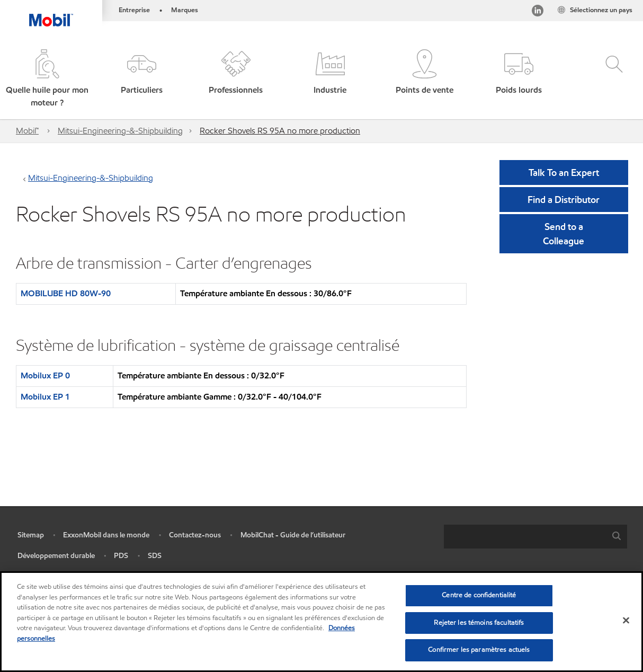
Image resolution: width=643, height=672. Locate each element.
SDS (155, 556)
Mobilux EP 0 (45, 375)
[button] (47, 79)
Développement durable (56, 556)
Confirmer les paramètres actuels (479, 650)
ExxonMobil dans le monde (106, 535)
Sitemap (31, 535)
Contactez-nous (195, 535)
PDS (121, 556)
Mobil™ (27, 131)
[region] (322, 622)
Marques (185, 10)
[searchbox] (525, 537)
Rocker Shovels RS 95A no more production (280, 131)
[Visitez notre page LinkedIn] (538, 12)
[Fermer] (626, 621)
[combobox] (535, 537)
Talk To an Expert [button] (564, 173)
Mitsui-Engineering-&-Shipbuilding (120, 131)
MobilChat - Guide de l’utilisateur (293, 535)
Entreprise (134, 10)
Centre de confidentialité (479, 595)
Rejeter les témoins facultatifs (479, 623)
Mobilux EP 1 (45, 397)
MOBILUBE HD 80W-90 (66, 293)
